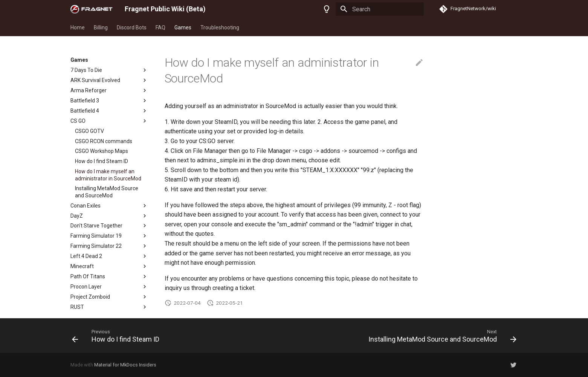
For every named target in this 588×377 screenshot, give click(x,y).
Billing (101, 27)
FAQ (160, 27)
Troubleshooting (220, 27)
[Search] (380, 9)
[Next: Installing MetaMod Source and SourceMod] (440, 336)
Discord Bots (132, 27)
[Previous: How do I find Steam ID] (117, 336)
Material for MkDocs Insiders (125, 365)
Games (183, 27)
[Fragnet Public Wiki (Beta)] (92, 9)
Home (78, 27)
